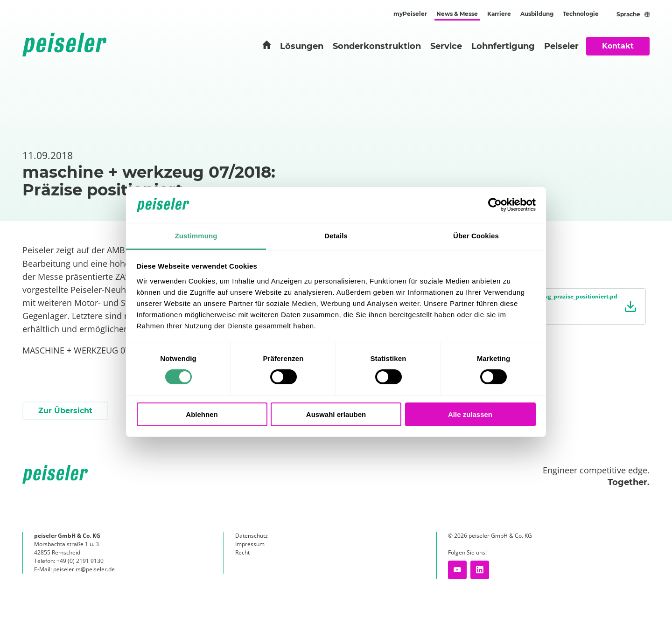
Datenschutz (252, 536)
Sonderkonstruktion (377, 46)
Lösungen (302, 46)
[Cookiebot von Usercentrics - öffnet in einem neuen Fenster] (495, 205)
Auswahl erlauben (336, 414)
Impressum (250, 544)
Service (446, 46)
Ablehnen (202, 414)
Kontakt (618, 46)
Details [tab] (336, 236)
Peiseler (561, 46)
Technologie (581, 14)
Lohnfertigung (503, 46)
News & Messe (457, 14)
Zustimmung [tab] (196, 236)
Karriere (499, 14)
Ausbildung (537, 14)
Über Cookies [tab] (476, 236)
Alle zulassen (470, 414)
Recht (242, 552)
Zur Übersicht (65, 411)
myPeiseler (410, 14)
